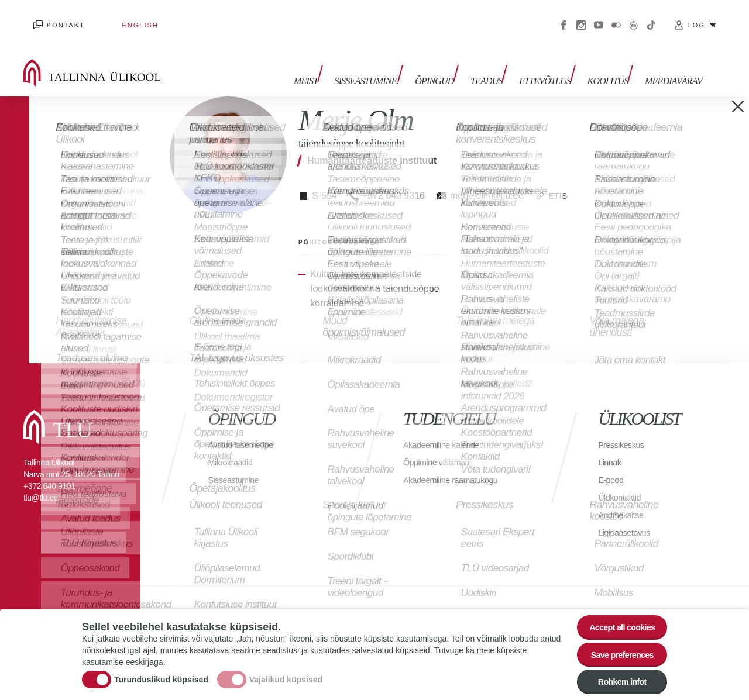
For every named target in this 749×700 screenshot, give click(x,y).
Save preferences (616, 649)
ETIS (559, 181)
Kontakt (56, 18)
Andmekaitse (623, 500)
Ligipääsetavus (627, 518)
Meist (335, 63)
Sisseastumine (237, 465)
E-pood (612, 465)
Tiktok (651, 18)
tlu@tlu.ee (41, 483)
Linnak (611, 448)
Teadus (501, 63)
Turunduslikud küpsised (161, 674)
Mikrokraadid (233, 448)
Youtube (599, 18)
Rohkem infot (616, 681)
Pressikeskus (624, 430)
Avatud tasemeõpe (245, 430)
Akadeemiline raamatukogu (456, 465)
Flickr (616, 18)
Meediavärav (674, 63)
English (111, 18)
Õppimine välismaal (442, 448)
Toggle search (732, 58)
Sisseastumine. (391, 63)
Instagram (581, 18)
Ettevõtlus (555, 63)
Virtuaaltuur (634, 18)
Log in (702, 18)
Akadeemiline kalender (447, 430)
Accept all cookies (616, 617)
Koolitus (613, 63)
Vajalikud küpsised (286, 674)
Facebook (564, 18)
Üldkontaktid (622, 483)
